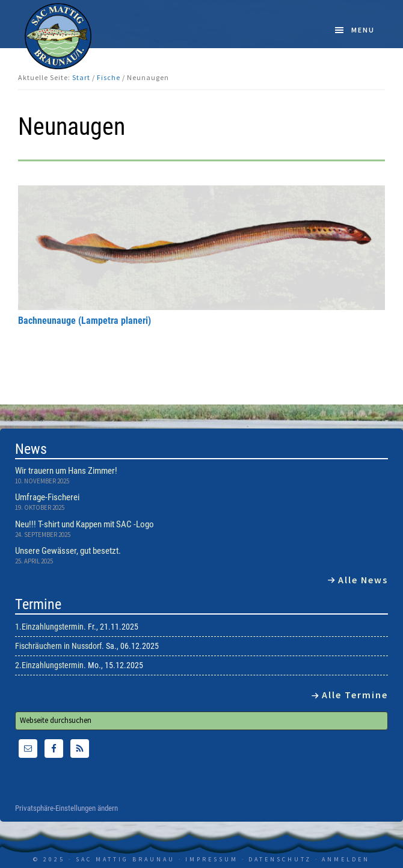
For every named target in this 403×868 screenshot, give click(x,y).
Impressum (212, 859)
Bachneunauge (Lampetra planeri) (85, 321)
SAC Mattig (58, 36)
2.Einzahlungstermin (49, 665)
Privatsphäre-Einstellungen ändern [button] (66, 808)
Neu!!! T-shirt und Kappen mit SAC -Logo (85, 524)
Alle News (363, 580)
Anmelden (346, 859)
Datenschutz (280, 859)
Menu (363, 30)
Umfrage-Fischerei (47, 497)
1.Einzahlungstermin (49, 627)
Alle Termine (355, 695)
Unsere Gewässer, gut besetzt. (68, 551)
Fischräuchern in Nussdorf (58, 646)
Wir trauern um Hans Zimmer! (66, 471)
